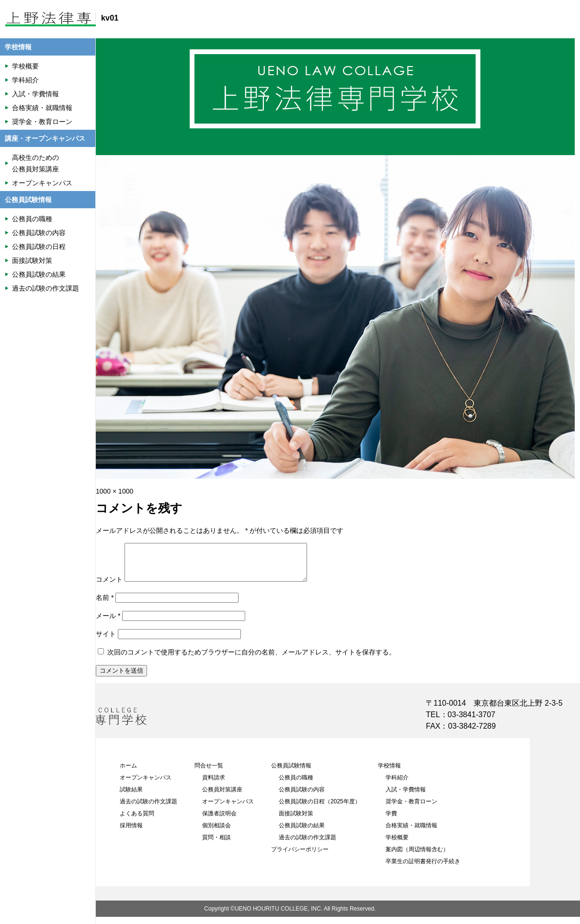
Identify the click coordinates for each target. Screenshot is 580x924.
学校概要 (397, 845)
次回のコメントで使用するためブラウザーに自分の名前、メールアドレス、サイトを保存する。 (251, 659)
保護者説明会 (219, 821)
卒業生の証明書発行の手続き (423, 868)
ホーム (128, 773)
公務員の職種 (296, 785)
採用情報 (131, 833)
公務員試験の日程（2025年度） (320, 809)
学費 (391, 821)
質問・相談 (216, 845)
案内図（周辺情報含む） (417, 856)
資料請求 (214, 785)
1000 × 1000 (114, 491)
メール (108, 623)
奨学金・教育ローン (411, 809)
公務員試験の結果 (302, 833)
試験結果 (131, 797)
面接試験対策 (296, 821)
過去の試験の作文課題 (148, 809)
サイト (106, 641)
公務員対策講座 (222, 797)
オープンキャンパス (146, 785)
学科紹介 (397, 785)
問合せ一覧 (209, 773)
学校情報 (389, 773)
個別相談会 (216, 833)
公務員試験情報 (291, 773)
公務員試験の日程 (39, 247)
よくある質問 (137, 821)
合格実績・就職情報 (411, 833)
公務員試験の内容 (302, 797)
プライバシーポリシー (300, 856)
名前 (105, 605)
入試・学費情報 (406, 797)
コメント (109, 586)
